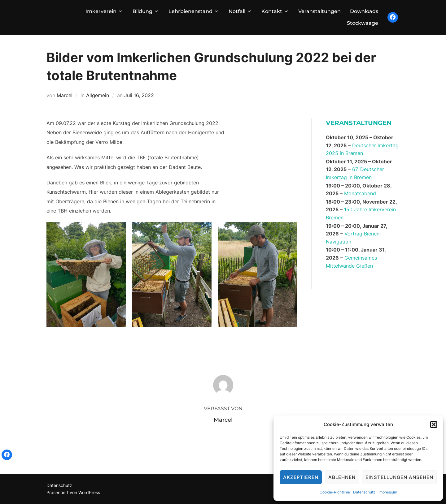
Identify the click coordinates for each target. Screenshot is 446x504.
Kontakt (275, 11)
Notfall (240, 11)
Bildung (146, 11)
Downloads (364, 11)
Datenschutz (364, 492)
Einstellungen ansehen (399, 477)
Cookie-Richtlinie (335, 492)
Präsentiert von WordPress (73, 492)
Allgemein (98, 95)
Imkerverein (104, 11)
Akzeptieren (301, 477)
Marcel (65, 95)
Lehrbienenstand (194, 11)
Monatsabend (360, 193)
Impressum (388, 492)
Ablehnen (342, 477)
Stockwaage (363, 23)
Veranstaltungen (319, 11)
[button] (434, 424)
